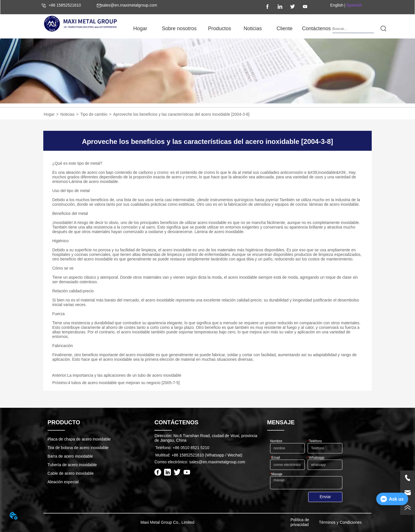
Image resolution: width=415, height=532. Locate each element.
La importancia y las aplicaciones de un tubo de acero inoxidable (124, 375)
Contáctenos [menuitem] (316, 28)
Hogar (49, 114)
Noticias (68, 114)
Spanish (354, 5)
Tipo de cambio (94, 114)
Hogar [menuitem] (140, 28)
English (337, 5)
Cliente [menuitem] (285, 28)
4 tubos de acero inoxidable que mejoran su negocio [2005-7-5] (124, 383)
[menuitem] (179, 28)
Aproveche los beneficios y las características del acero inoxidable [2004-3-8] (181, 114)
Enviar (325, 497)
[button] (179, 29)
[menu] (228, 28)
